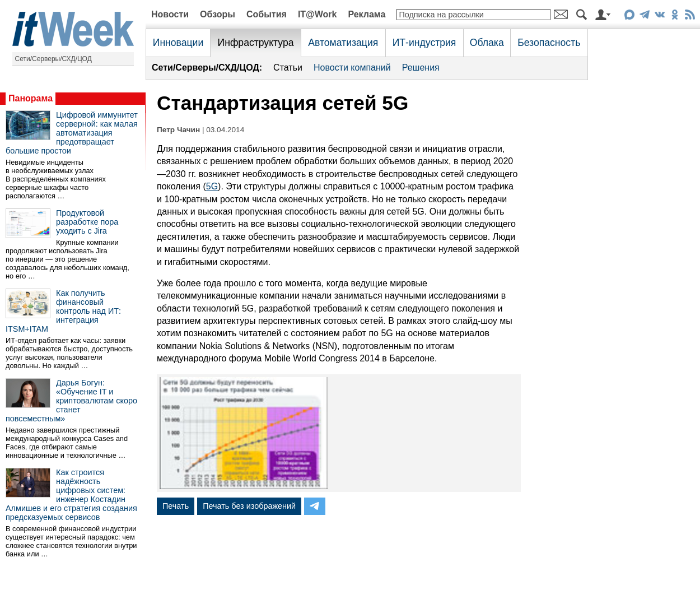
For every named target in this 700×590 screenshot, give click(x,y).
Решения (421, 68)
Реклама (367, 14)
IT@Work (318, 14)
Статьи (288, 68)
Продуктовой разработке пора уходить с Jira (87, 222)
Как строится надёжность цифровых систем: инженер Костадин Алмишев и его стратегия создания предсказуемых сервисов (71, 495)
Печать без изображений (249, 506)
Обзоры (218, 14)
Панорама (31, 98)
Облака (487, 43)
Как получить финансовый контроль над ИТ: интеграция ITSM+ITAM (63, 311)
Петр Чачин (178, 130)
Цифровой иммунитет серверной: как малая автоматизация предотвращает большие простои (72, 133)
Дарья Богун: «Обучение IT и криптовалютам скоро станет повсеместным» (71, 401)
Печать (176, 506)
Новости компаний (352, 68)
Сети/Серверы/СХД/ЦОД (53, 59)
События (267, 14)
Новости (170, 14)
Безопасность (549, 43)
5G (212, 186)
